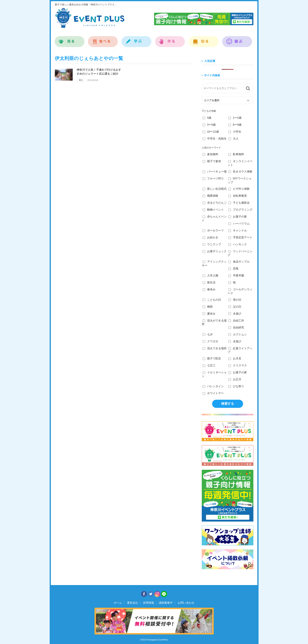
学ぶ (137, 39)
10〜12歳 (211, 132)
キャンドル (238, 230)
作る (170, 39)
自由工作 (236, 321)
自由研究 (236, 327)
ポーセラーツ (213, 230)
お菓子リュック (215, 251)
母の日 (235, 300)
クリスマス (238, 365)
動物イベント (213, 210)
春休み (209, 289)
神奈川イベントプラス (90, 18)
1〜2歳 (235, 118)
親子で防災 (212, 358)
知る (204, 39)
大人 (233, 139)
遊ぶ (237, 39)
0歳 (207, 118)
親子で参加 (212, 161)
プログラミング (240, 210)
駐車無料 (236, 154)
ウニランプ (212, 244)
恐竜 (233, 269)
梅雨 (208, 307)
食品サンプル (239, 262)
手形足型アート (240, 237)
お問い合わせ (186, 603)
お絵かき (210, 237)
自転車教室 (238, 196)
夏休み (209, 314)
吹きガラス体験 (240, 171)
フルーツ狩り (213, 178)
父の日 (235, 307)
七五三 (209, 365)
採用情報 (149, 603)
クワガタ (210, 341)
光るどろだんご (215, 203)
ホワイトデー (213, 393)
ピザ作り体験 (239, 189)
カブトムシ (238, 334)
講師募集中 (166, 603)
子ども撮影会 (239, 203)
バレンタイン (213, 386)
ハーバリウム (239, 223)
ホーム (118, 603)
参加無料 (210, 154)
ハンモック (238, 244)
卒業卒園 (236, 275)
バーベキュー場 (215, 171)
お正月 (235, 379)
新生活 (209, 282)
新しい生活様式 (215, 189)
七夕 (208, 334)
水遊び (235, 314)
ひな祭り (236, 386)
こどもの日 (212, 300)
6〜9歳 (235, 125)
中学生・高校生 (215, 139)
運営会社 (132, 603)
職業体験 (210, 196)
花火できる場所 (215, 348)
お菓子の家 (238, 217)
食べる (103, 39)
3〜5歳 (209, 125)
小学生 (235, 132)
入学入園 (210, 275)
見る (70, 39)
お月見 (235, 358)
